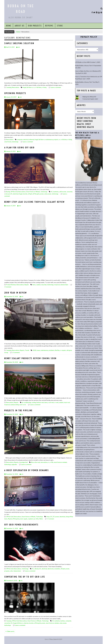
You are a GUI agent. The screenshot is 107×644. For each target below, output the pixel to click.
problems (51, 350)
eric (18, 47)
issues (38, 350)
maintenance (49, 140)
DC (11, 194)
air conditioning (26, 402)
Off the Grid (14, 192)
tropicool (57, 285)
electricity (62, 517)
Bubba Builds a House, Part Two (85, 82)
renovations (44, 462)
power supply (23, 519)
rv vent (56, 402)
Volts (37, 519)
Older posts (11, 631)
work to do (23, 405)
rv (34, 87)
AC (52, 192)
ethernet (32, 140)
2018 (34, 350)
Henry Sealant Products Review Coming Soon (30, 358)
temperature (17, 571)
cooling (34, 402)
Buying (8, 192)
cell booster (63, 192)
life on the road (36, 462)
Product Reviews (11, 285)
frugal (24, 87)
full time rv (30, 87)
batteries (56, 192)
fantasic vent (40, 402)
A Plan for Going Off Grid (19, 148)
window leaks (64, 285)
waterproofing (15, 405)
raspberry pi (32, 519)
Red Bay (57, 350)
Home (9, 26)
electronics (51, 569)
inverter (25, 194)
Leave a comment (56, 87)
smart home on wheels (60, 462)
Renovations (16, 87)
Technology (44, 192)
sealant (38, 285)
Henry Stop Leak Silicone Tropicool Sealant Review (34, 202)
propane (7, 571)
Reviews (49, 26)
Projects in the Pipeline (18, 411)
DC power (56, 517)
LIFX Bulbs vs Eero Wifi (82, 62)
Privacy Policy (89, 37)
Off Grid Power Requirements (21, 525)
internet (26, 623)
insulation (57, 569)
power (42, 194)
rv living (44, 87)
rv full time (38, 87)
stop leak (44, 285)
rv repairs (63, 350)
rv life (52, 462)
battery (63, 621)
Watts (41, 519)
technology (15, 142)
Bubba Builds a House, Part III (85, 66)
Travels (27, 350)
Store (60, 26)
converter (70, 192)
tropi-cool (67, 402)
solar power (48, 194)
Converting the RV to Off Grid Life (25, 577)
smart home (8, 142)
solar (11, 571)
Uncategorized (23, 462)
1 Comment (8, 287)
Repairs (27, 285)
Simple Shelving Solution (19, 43)
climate (37, 569)
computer (20, 140)
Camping (9, 87)
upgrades (14, 464)
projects (56, 140)
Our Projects (35, 26)
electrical (26, 140)
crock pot (7, 194)
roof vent (51, 402)
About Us (20, 26)
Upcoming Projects (15, 93)
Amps (48, 517)
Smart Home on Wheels (33, 192)
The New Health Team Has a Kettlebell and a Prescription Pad (87, 135)
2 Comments (16, 353)
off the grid (36, 194)
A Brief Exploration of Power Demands (27, 470)
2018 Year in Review (16, 293)
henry (34, 285)
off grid (30, 194)
